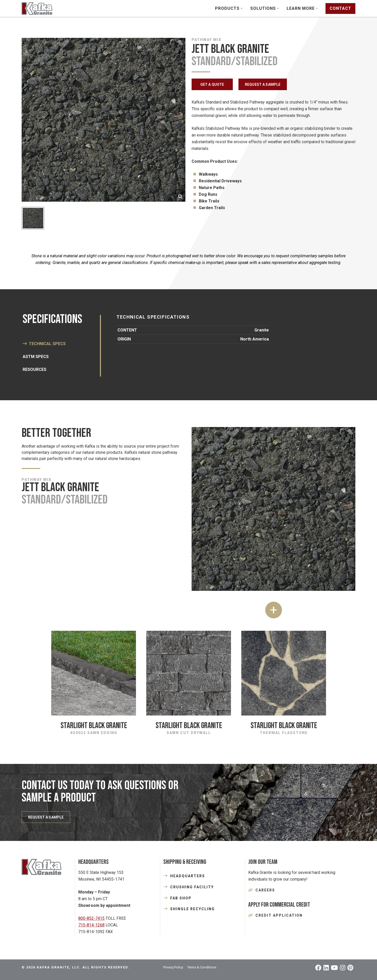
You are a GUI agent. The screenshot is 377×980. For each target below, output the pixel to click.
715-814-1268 (91, 925)
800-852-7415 (91, 918)
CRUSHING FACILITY (192, 887)
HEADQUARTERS (188, 876)
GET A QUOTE (212, 84)
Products (227, 8)
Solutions (263, 8)
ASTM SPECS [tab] (36, 357)
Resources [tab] (35, 369)
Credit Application (279, 915)
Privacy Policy (173, 967)
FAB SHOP (181, 898)
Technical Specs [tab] (47, 344)
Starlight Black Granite (94, 726)
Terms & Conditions (202, 967)
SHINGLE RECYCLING (192, 909)
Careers (265, 890)
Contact (340, 8)
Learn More (301, 8)
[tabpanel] (231, 329)
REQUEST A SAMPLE (263, 84)
